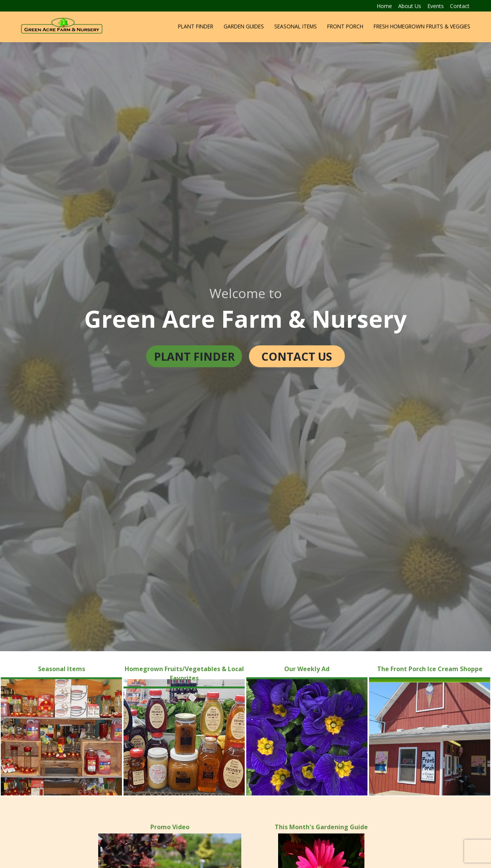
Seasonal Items (296, 26)
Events (436, 6)
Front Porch (345, 26)
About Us (410, 6)
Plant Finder (196, 26)
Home (384, 6)
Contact (460, 6)
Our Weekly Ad (307, 669)
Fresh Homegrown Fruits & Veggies (422, 26)
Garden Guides (244, 26)
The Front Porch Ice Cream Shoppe (430, 669)
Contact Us (297, 356)
